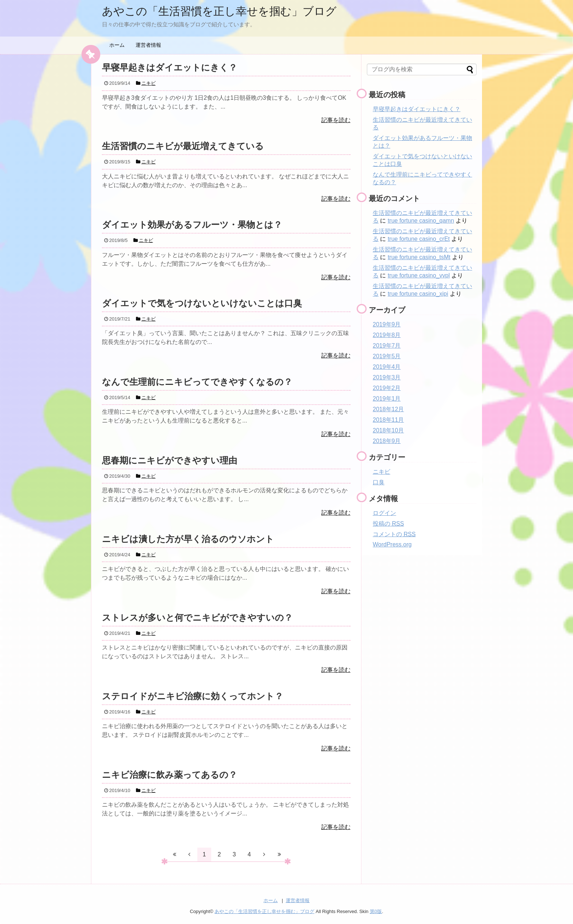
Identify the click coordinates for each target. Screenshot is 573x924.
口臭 (379, 482)
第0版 (376, 911)
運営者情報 (148, 45)
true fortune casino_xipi (418, 294)
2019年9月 (387, 324)
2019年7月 (387, 346)
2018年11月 (388, 420)
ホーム (117, 45)
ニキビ (382, 472)
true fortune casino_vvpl (419, 275)
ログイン (384, 513)
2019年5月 (387, 356)
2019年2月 (387, 388)
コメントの (394, 534)
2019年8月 (387, 335)
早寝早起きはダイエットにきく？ (417, 109)
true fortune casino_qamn (421, 221)
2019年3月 (387, 377)
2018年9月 (387, 441)
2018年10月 (388, 430)
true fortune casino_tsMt (419, 257)
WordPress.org (392, 544)
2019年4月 (387, 367)
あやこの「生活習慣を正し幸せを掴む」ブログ (219, 11)
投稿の (388, 524)
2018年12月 (388, 409)
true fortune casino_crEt (419, 239)
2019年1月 (387, 399)
